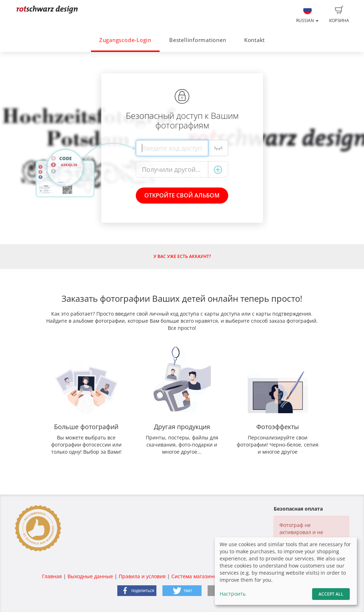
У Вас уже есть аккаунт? (182, 256)
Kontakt (255, 40)
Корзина (339, 15)
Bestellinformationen (198, 40)
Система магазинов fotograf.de (209, 576)
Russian (307, 15)
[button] (137, 591)
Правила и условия (142, 576)
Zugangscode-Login (125, 40)
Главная (52, 576)
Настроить (233, 594)
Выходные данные (90, 576)
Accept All (331, 594)
